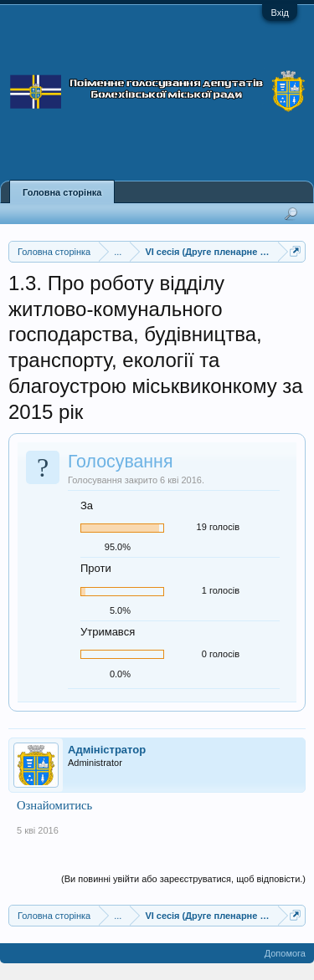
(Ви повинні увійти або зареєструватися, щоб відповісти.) (183, 879)
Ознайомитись (54, 805)
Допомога (285, 953)
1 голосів (221, 590)
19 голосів (218, 527)
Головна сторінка (62, 192)
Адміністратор (107, 750)
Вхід (280, 13)
